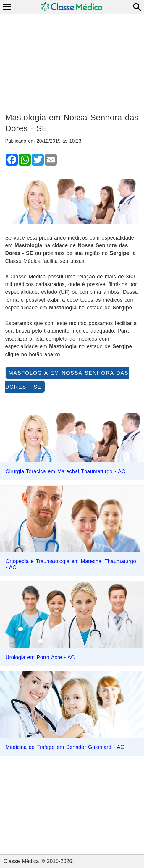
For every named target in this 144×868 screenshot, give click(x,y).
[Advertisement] (72, 61)
